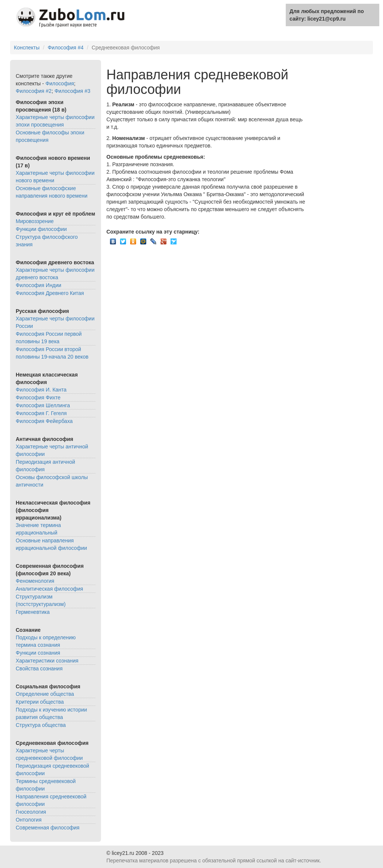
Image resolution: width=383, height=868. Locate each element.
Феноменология (35, 581)
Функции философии (41, 229)
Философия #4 (65, 48)
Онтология (29, 820)
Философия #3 (73, 91)
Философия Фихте (38, 398)
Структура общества (41, 725)
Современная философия (48, 828)
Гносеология (31, 812)
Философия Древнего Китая (50, 293)
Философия (59, 83)
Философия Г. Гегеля (41, 413)
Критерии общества (40, 702)
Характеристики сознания (47, 661)
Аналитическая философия (49, 589)
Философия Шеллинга (43, 405)
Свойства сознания (39, 668)
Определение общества (45, 694)
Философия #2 (34, 91)
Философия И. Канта (41, 390)
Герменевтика (33, 612)
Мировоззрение (35, 221)
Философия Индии (39, 285)
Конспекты (27, 48)
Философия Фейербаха (44, 421)
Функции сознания (38, 653)
